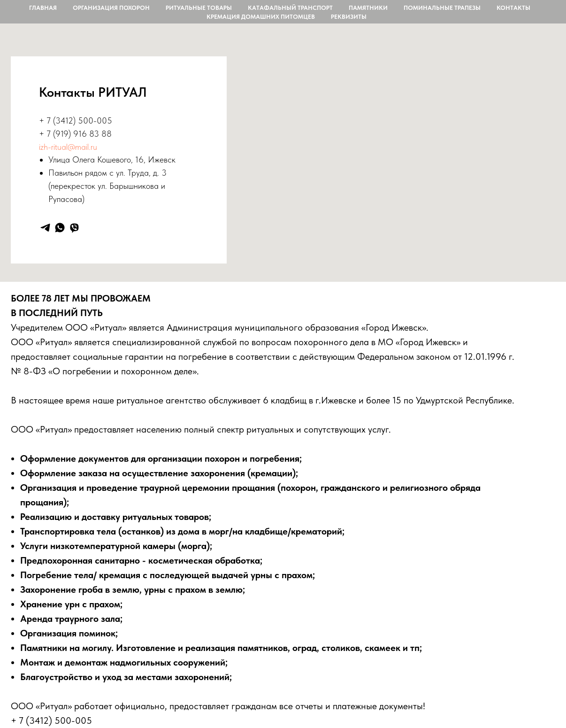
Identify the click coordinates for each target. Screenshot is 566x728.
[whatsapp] (60, 228)
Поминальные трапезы (442, 8)
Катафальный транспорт (290, 8)
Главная (43, 8)
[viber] (74, 228)
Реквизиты (349, 17)
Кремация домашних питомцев (261, 17)
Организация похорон (111, 8)
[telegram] (45, 228)
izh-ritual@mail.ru (68, 147)
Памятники (368, 8)
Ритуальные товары (199, 8)
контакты (513, 8)
